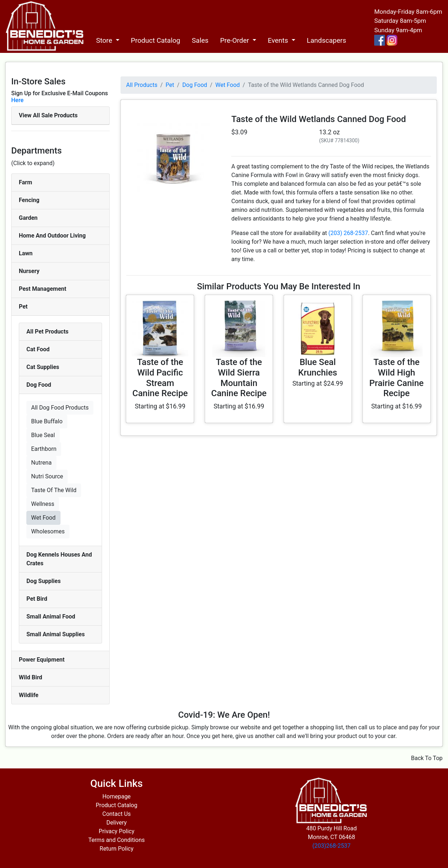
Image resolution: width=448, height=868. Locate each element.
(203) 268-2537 (348, 233)
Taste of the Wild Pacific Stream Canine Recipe (160, 378)
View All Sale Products (48, 115)
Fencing (29, 200)
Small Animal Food (51, 617)
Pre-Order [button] (235, 40)
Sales (200, 40)
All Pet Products (47, 332)
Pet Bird (37, 599)
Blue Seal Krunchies (318, 367)
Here (17, 100)
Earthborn (44, 449)
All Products (142, 85)
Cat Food (38, 349)
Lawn (26, 253)
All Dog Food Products (60, 408)
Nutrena (41, 463)
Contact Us (117, 814)
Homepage (117, 796)
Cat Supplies (43, 367)
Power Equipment (42, 660)
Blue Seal (43, 435)
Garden (28, 218)
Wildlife (29, 695)
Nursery (29, 271)
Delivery (117, 823)
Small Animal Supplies (56, 634)
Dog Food (39, 385)
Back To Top (427, 758)
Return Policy (116, 849)
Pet (23, 307)
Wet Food (43, 518)
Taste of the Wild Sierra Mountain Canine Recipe (239, 378)
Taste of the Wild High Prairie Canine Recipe (397, 378)
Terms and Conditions (117, 840)
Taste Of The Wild (54, 490)
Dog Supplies (44, 581)
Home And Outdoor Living (52, 236)
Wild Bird (31, 677)
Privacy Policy (117, 831)
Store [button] (105, 40)
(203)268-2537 (331, 846)
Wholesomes (48, 531)
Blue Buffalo (47, 421)
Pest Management (43, 289)
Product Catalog (156, 40)
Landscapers (327, 40)
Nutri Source (47, 476)
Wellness (43, 504)
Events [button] (279, 40)
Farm (26, 182)
